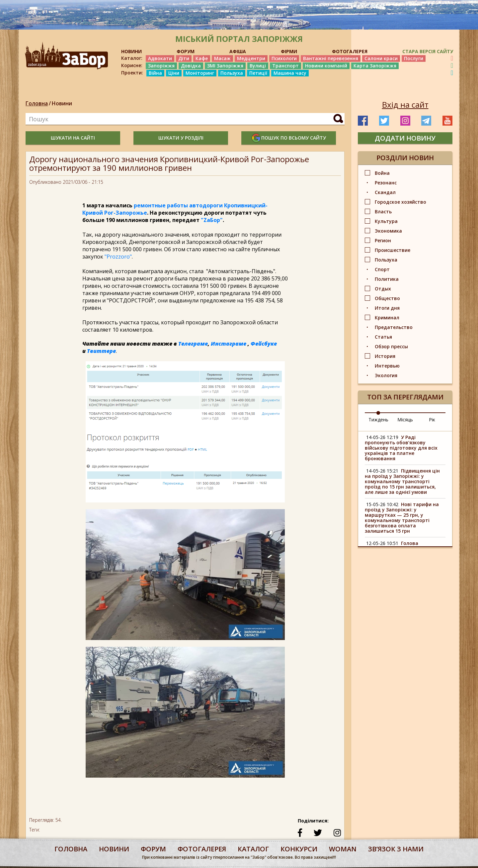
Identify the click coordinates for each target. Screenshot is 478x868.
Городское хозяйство (400, 202)
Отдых (383, 289)
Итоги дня (387, 308)
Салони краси (381, 58)
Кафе (202, 58)
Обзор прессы (391, 346)
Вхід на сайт (405, 105)
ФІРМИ (289, 51)
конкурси (299, 849)
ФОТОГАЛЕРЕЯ (350, 51)
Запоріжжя (161, 66)
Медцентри (251, 58)
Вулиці (258, 66)
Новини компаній (326, 66)
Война (382, 173)
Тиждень (378, 420)
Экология (386, 375)
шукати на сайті (73, 138)
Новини (62, 103)
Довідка (191, 66)
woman (343, 849)
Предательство (394, 327)
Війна (155, 73)
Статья (383, 337)
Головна (37, 103)
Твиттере (101, 351)
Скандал (385, 192)
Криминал (387, 318)
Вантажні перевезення (331, 58)
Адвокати (160, 58)
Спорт (382, 269)
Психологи (284, 58)
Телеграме (193, 344)
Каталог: (132, 58)
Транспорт (285, 66)
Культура (386, 221)
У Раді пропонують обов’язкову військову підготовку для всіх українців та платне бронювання (401, 448)
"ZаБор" (212, 220)
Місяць (405, 420)
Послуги (414, 58)
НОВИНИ (131, 51)
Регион (383, 240)
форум (153, 849)
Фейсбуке (264, 344)
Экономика (388, 231)
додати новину (405, 138)
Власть (383, 212)
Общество (387, 298)
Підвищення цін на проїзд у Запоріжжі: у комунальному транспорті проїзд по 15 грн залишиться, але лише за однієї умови (402, 481)
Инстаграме (229, 344)
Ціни (174, 73)
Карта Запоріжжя (375, 66)
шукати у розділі (181, 138)
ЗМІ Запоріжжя (225, 66)
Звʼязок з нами (396, 849)
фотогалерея (202, 849)
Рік (432, 420)
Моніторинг (200, 73)
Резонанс (386, 183)
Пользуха (232, 73)
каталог (253, 849)
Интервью (387, 366)
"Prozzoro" (118, 257)
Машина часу (290, 73)
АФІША (238, 51)
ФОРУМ (186, 51)
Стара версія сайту (428, 51)
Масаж (222, 58)
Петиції (258, 73)
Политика (387, 279)
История (385, 356)
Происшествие (393, 250)
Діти (184, 58)
